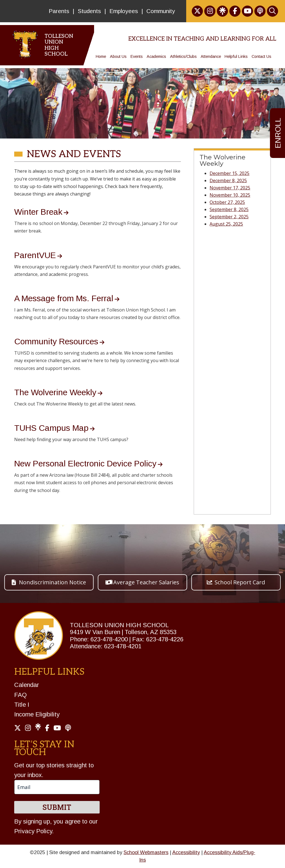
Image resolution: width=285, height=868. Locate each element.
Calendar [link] (27, 685)
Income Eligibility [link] (37, 714)
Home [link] (101, 56)
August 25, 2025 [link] (226, 224)
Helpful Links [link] (236, 56)
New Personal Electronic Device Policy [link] (85, 463)
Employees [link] (124, 11)
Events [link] (137, 56)
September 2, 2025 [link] (229, 217)
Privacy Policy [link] (33, 831)
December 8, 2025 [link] (228, 180)
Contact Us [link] (261, 56)
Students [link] (89, 11)
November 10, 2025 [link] (230, 195)
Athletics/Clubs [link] (183, 56)
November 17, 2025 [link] (230, 188)
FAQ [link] (20, 695)
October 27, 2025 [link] (227, 202)
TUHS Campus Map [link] (51, 428)
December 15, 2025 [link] (229, 173)
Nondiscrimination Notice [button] (52, 582)
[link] (197, 11)
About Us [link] (118, 56)
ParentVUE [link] (35, 255)
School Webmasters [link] (146, 852)
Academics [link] (156, 56)
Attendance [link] (211, 56)
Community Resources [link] (56, 341)
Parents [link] (59, 11)
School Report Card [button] (240, 582)
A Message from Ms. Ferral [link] (64, 298)
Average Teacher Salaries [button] (146, 582)
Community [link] (161, 11)
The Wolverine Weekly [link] (55, 392)
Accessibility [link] (186, 852)
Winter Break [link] (38, 212)
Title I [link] (22, 705)
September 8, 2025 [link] (229, 209)
